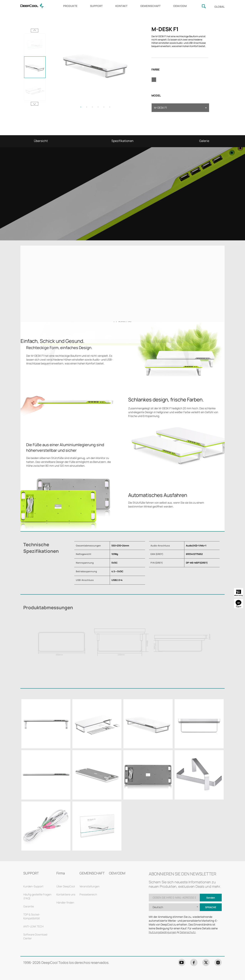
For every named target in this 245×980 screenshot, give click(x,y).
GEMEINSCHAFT (150, 6)
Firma (61, 873)
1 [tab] (81, 107)
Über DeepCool (66, 886)
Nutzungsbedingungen (163, 932)
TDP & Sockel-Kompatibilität (32, 916)
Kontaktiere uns (66, 894)
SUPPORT (96, 6)
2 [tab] (87, 107)
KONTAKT (121, 6)
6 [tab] (110, 107)
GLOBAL (219, 7)
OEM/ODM (180, 6)
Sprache (211, 907)
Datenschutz (188, 932)
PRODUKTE (70, 6)
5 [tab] (104, 107)
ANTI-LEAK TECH (33, 926)
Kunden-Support (33, 886)
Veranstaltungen (89, 886)
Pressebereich (88, 894)
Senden (211, 898)
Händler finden (65, 902)
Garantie (29, 906)
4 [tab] (98, 107)
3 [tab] (92, 107)
